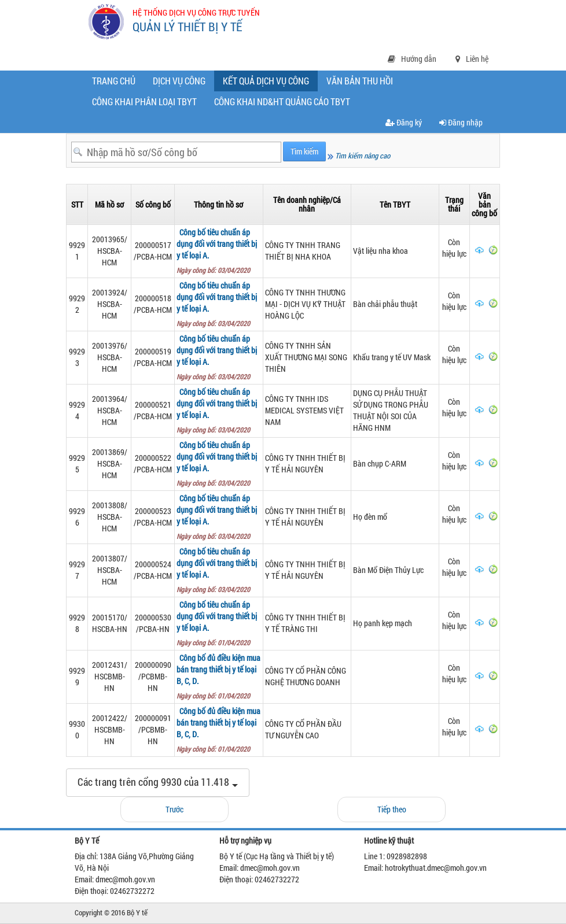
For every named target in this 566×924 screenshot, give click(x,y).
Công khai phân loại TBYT (144, 101)
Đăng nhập (461, 122)
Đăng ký (404, 122)
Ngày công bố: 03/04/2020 (215, 270)
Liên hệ (472, 59)
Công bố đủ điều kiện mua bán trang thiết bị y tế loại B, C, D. (218, 669)
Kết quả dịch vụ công (269, 83)
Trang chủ (114, 81)
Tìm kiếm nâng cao (359, 156)
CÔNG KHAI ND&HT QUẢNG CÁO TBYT (282, 101)
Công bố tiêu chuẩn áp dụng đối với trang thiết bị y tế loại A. (217, 244)
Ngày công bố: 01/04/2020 (215, 642)
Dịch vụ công (179, 81)
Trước (174, 809)
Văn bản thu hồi (360, 81)
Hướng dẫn (412, 59)
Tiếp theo (392, 809)
